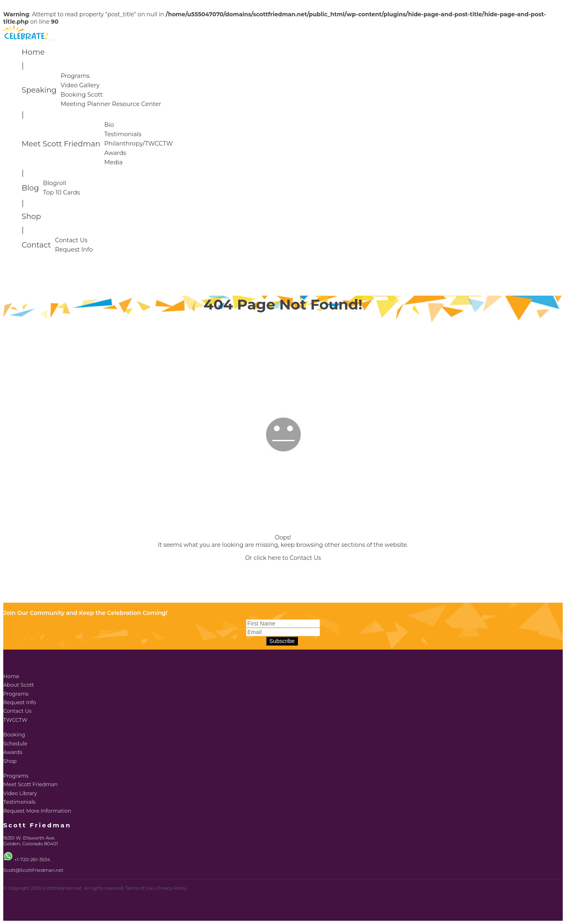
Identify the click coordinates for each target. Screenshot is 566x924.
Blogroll (54, 183)
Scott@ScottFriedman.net (33, 870)
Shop (31, 216)
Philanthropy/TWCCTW (138, 144)
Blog (30, 188)
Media (113, 162)
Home (33, 52)
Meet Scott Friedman (61, 144)
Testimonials (123, 134)
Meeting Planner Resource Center (111, 104)
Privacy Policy (172, 888)
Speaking (39, 90)
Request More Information (37, 811)
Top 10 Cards (61, 192)
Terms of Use (139, 888)
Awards (115, 153)
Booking (14, 735)
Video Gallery (80, 85)
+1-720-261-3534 (32, 860)
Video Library (20, 793)
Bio (109, 125)
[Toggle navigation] (53, 40)
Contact (36, 245)
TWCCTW (15, 720)
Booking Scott (81, 95)
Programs (75, 76)
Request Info (74, 250)
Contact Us (71, 240)
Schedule (15, 744)
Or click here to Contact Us (283, 558)
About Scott (19, 685)
